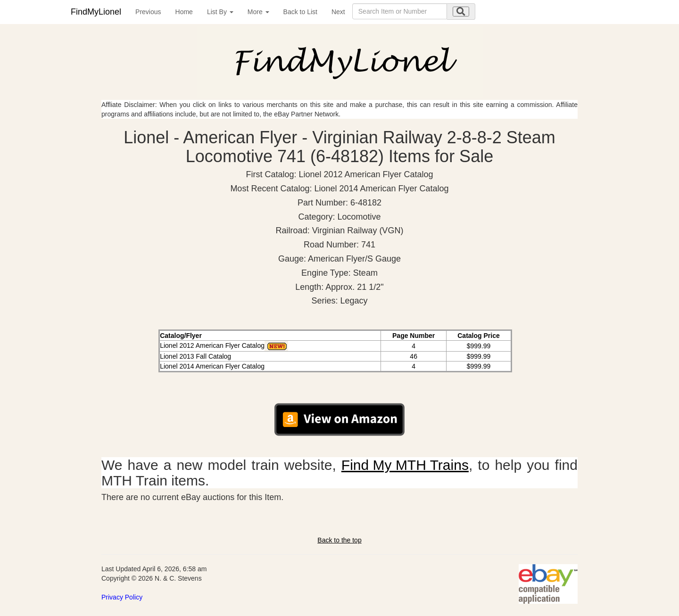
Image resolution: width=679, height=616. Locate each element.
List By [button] (220, 12)
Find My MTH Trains (405, 465)
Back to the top (339, 540)
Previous (148, 12)
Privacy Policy (122, 597)
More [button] (258, 12)
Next (338, 12)
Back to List (300, 12)
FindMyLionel (96, 12)
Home (184, 12)
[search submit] (461, 12)
